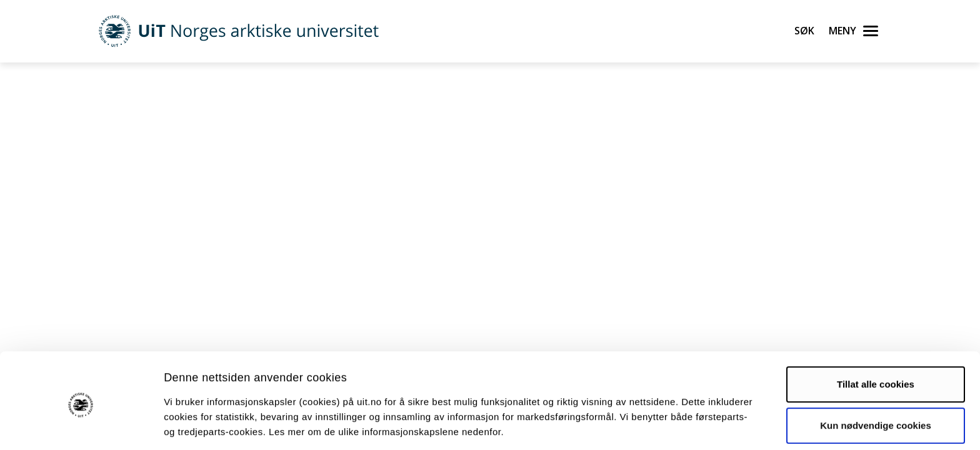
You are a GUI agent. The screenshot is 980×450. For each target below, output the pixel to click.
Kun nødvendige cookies (876, 378)
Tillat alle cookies (876, 338)
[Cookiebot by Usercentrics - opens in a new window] (81, 426)
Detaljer (666, 425)
